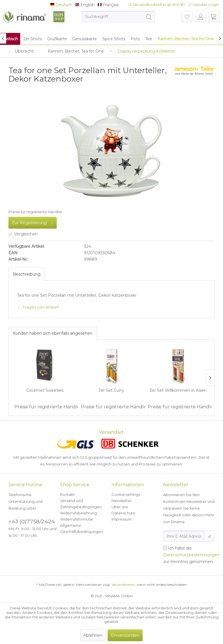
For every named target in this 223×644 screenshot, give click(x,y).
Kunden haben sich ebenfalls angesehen (53, 333)
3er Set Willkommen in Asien (178, 390)
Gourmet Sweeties (45, 390)
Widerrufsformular (77, 519)
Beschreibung (27, 274)
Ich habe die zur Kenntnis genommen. (191, 555)
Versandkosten (123, 585)
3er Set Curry (111, 390)
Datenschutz (123, 513)
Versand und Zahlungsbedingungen (81, 504)
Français (108, 5)
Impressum (122, 519)
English (85, 5)
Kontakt (67, 494)
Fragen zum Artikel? (38, 307)
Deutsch (61, 5)
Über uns (120, 507)
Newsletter (122, 501)
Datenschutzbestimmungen (191, 555)
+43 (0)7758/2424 (32, 522)
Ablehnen (93, 635)
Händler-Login (203, 4)
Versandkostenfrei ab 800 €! (156, 4)
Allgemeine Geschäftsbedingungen (82, 528)
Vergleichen (23, 234)
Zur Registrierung (33, 222)
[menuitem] (119, 17)
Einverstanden (125, 635)
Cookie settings (126, 494)
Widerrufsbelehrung (78, 513)
